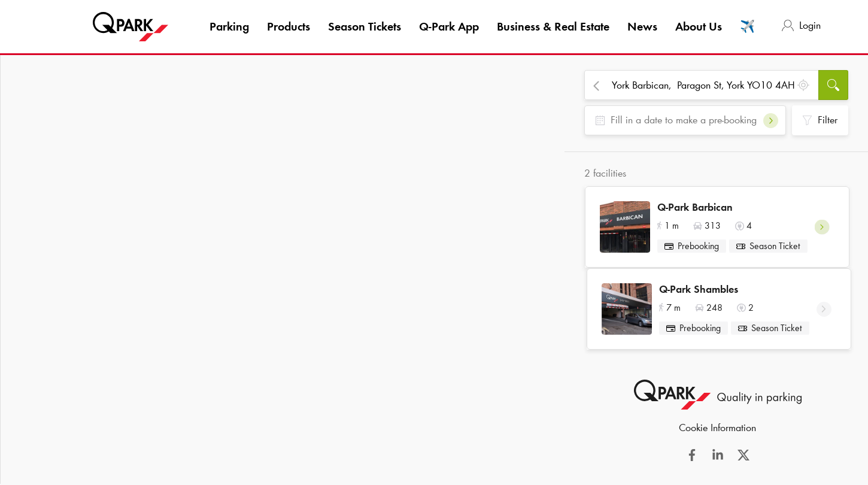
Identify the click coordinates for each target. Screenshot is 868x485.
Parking (229, 26)
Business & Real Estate (553, 26)
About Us (699, 26)
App (449, 26)
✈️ (747, 26)
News (642, 26)
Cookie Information (717, 436)
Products (289, 26)
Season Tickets (365, 26)
